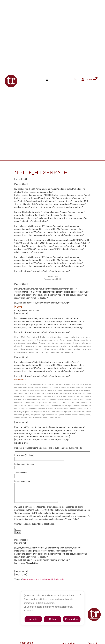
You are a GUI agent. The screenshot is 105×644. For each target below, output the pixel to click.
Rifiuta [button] (52, 619)
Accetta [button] (33, 619)
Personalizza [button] (72, 619)
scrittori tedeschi (45, 583)
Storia (56, 583)
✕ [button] (81, 594)
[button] (47, 80)
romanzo (33, 583)
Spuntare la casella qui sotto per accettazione (35, 528)
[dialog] (52, 608)
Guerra (25, 583)
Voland (63, 583)
